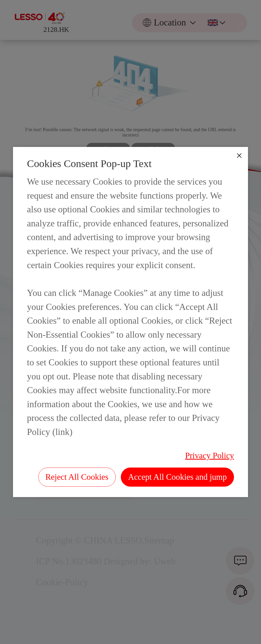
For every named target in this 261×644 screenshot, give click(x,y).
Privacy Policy (210, 456)
